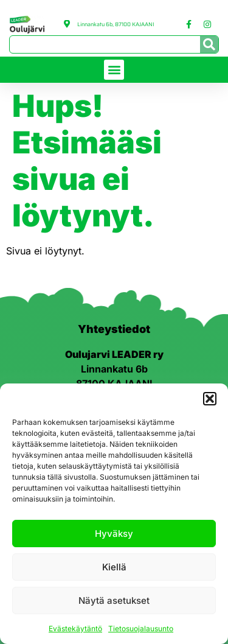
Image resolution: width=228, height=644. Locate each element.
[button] (210, 399)
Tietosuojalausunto (141, 628)
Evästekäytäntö (75, 628)
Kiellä (114, 567)
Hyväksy (114, 534)
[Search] (209, 44)
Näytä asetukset (114, 600)
